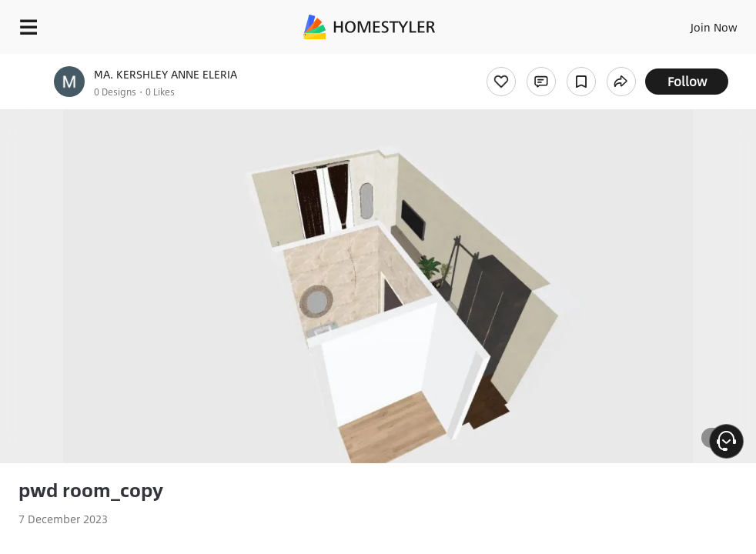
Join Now (714, 27)
